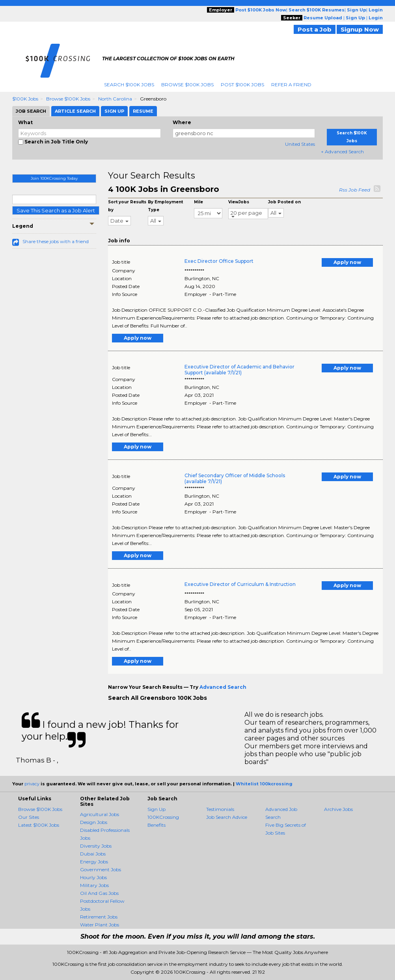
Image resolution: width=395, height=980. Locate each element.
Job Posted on (284, 202)
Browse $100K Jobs (187, 85)
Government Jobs (101, 869)
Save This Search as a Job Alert (56, 210)
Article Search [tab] (75, 111)
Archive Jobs (338, 809)
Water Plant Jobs (100, 925)
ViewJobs (239, 202)
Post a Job (315, 29)
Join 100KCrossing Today (54, 178)
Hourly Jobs (93, 877)
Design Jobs (94, 822)
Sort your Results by (127, 206)
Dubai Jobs (93, 854)
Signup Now (360, 29)
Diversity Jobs (96, 846)
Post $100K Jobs (242, 85)
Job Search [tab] (31, 111)
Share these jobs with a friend (56, 241)
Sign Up (157, 809)
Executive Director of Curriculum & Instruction (240, 584)
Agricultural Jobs (100, 814)
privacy (32, 784)
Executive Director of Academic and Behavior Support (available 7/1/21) (239, 370)
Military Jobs (94, 885)
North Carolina (115, 99)
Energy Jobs (94, 862)
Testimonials (220, 809)
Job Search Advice (227, 817)
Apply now (347, 262)
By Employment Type (165, 206)
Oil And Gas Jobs (99, 893)
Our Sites (29, 817)
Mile (198, 202)
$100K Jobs (25, 99)
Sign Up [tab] (114, 111)
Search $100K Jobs (129, 85)
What (25, 122)
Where (182, 122)
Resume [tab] (143, 111)
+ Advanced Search (342, 152)
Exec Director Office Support (219, 261)
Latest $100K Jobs (39, 825)
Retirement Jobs (99, 917)
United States (300, 144)
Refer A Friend (291, 85)
